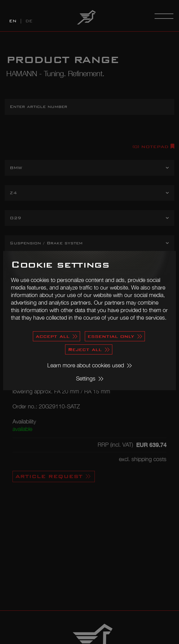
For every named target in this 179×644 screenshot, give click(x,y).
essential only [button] (111, 336)
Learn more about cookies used (86, 365)
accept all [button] (53, 336)
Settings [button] (86, 378)
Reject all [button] (85, 349)
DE (29, 21)
